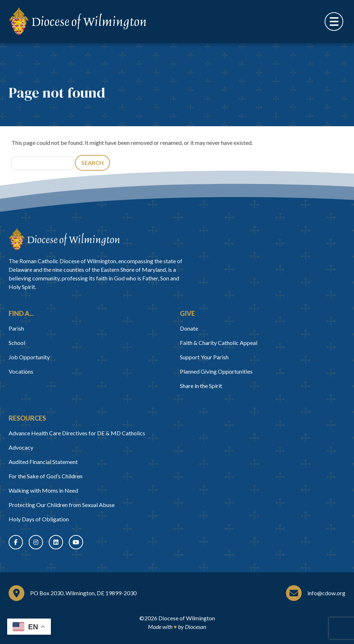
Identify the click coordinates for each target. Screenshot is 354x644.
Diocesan (195, 627)
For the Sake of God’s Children (46, 476)
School (17, 343)
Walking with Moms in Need (43, 490)
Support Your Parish (204, 357)
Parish (16, 328)
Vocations (21, 371)
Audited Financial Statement (43, 462)
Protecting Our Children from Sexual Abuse (62, 505)
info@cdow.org (326, 593)
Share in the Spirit (201, 386)
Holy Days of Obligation (39, 519)
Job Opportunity (29, 357)
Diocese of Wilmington (187, 618)
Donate (189, 328)
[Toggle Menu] (334, 22)
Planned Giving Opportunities (216, 371)
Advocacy (21, 447)
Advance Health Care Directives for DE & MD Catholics (77, 433)
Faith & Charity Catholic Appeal (219, 343)
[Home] (64, 240)
